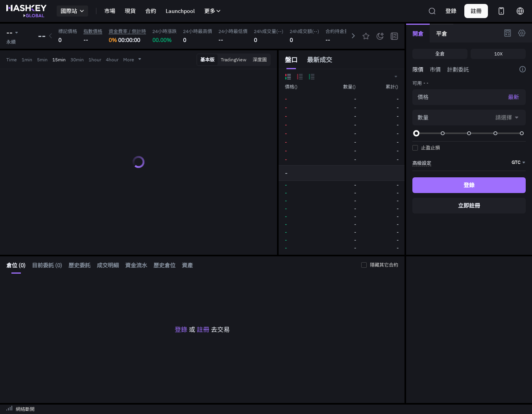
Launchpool (180, 11)
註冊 (203, 329)
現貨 (130, 11)
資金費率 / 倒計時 (127, 31)
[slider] (416, 133)
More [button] (133, 60)
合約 (151, 11)
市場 (110, 11)
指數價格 (93, 31)
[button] (395, 77)
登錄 (451, 11)
